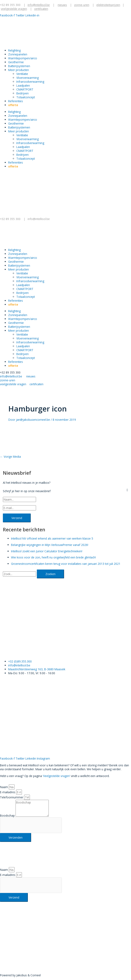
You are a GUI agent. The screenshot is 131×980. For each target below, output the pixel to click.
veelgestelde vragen (14, 9)
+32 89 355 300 (10, 5)
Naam (4, 787)
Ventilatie (22, 74)
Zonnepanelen (18, 54)
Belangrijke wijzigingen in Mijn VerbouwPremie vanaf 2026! (50, 545)
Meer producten (19, 70)
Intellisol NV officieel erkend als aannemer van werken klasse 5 (52, 538)
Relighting (14, 50)
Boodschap (8, 816)
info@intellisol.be (39, 219)
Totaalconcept (26, 97)
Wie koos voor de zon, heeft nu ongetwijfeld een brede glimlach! (53, 557)
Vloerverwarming (28, 78)
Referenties (16, 101)
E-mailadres (8, 792)
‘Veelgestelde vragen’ (56, 776)
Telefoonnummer (12, 797)
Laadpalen (23, 85)
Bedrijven (23, 93)
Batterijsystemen (19, 66)
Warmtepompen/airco (23, 58)
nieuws (62, 5)
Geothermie (16, 62)
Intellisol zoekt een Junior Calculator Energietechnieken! (47, 551)
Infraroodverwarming (30, 82)
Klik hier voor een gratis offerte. (40, 652)
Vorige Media (10, 457)
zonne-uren (82, 5)
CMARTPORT (25, 89)
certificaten (41, 9)
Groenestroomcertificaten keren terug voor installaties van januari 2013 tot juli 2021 (66, 564)
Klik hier (5, 948)
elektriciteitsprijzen (108, 5)
